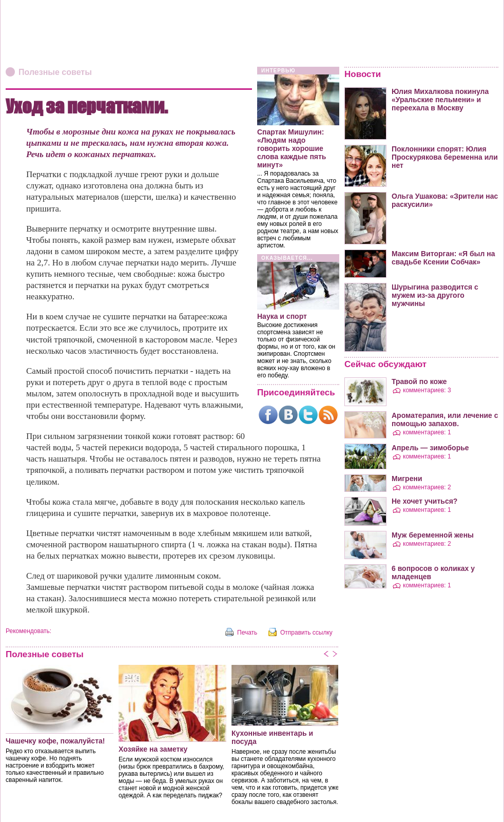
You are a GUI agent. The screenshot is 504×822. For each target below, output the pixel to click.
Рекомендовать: (28, 631)
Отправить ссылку (306, 633)
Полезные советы (55, 72)
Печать (247, 633)
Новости (363, 74)
